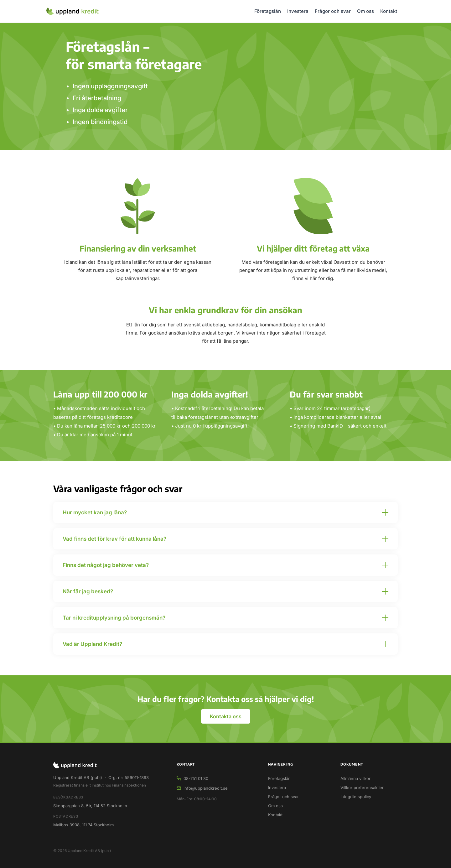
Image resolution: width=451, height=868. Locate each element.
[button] (225, 512)
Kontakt (389, 11)
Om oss (365, 11)
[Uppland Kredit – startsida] (73, 11)
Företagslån (268, 11)
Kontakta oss (226, 716)
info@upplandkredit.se (206, 788)
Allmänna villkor (355, 778)
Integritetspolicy (356, 797)
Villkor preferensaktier (362, 787)
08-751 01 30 (196, 778)
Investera (298, 11)
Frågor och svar (333, 11)
